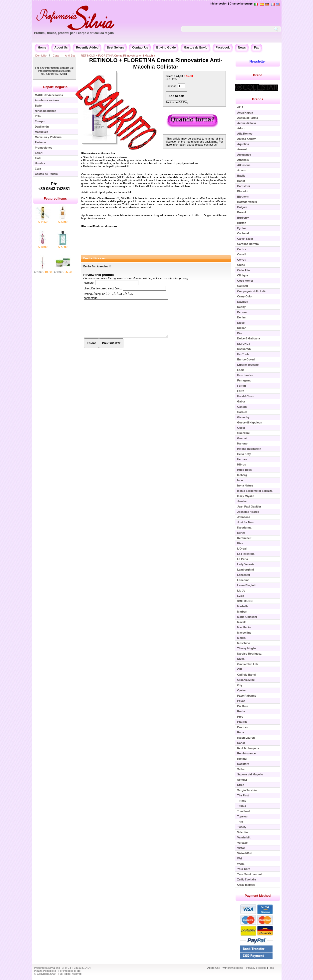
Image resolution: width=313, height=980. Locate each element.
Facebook (223, 48)
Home (42, 48)
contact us (210, 145)
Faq (257, 48)
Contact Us (140, 48)
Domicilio (41, 56)
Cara (56, 56)
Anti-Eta (70, 56)
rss (272, 968)
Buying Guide (166, 48)
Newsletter (258, 61)
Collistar (91, 198)
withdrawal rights (233, 968)
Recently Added (87, 48)
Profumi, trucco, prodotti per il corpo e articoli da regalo (74, 33)
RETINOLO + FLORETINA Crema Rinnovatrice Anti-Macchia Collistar (156, 63)
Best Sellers (115, 48)
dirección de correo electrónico (103, 288)
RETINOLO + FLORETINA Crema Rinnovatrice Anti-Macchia (118, 56)
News (242, 48)
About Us (61, 48)
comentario (91, 298)
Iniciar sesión (219, 4)
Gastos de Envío (196, 48)
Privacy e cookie (257, 968)
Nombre (89, 283)
